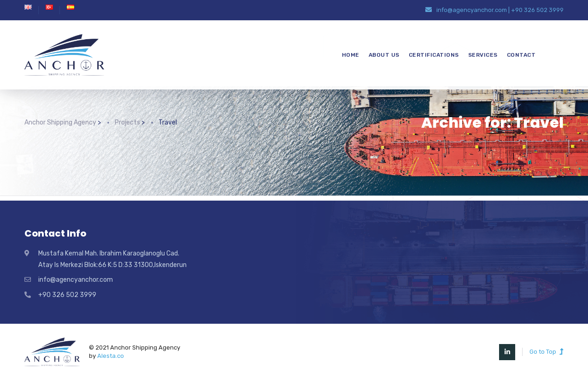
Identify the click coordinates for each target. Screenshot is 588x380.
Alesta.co (111, 356)
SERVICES (483, 55)
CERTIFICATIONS (434, 55)
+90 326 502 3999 (537, 10)
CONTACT (521, 55)
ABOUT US (384, 55)
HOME (351, 55)
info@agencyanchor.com (472, 10)
